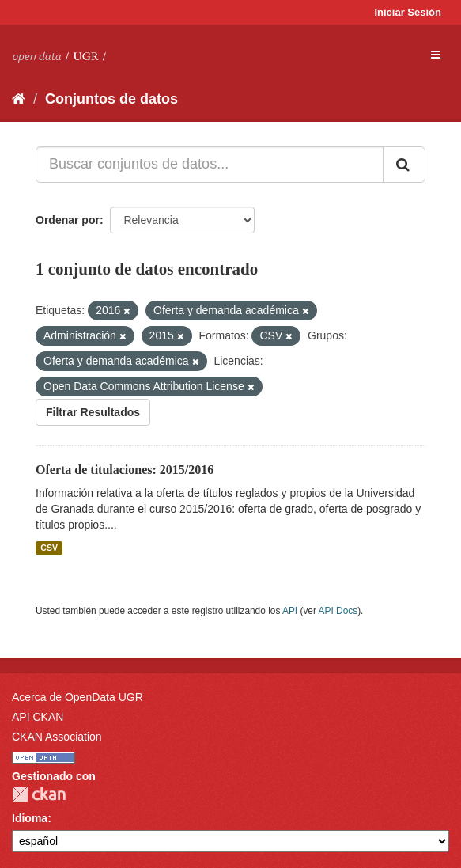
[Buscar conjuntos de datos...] (210, 165)
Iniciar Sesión (408, 12)
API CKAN (38, 717)
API (290, 611)
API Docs (338, 611)
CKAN (39, 794)
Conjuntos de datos (111, 99)
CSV (49, 548)
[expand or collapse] (436, 55)
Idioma (30, 818)
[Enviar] (404, 165)
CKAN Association (57, 737)
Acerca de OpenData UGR (77, 697)
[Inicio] (19, 99)
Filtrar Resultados (93, 412)
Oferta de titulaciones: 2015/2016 (125, 470)
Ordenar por (68, 220)
